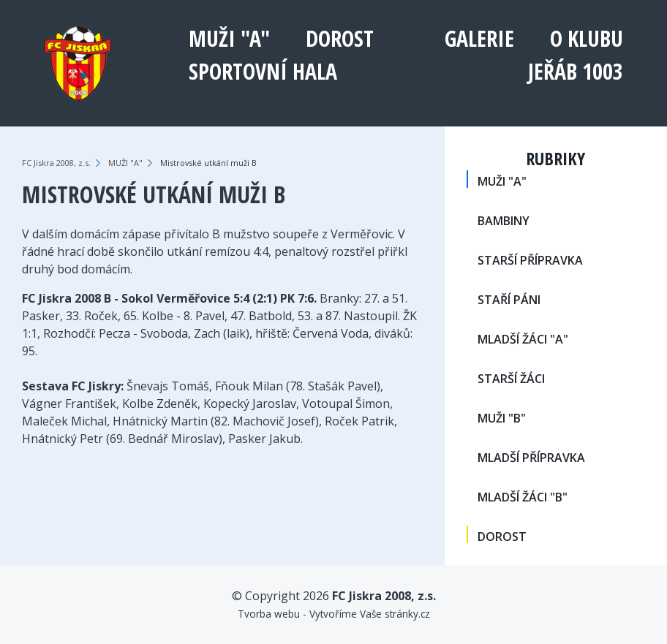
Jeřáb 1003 (576, 71)
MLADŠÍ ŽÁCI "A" (523, 339)
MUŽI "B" (502, 418)
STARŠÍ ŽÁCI (511, 379)
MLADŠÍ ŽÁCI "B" (523, 497)
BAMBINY (504, 221)
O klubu (587, 38)
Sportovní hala (263, 71)
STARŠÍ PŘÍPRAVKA (530, 260)
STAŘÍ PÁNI (509, 300)
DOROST (340, 38)
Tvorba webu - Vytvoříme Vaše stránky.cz (334, 614)
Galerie (479, 38)
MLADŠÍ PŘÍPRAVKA (531, 458)
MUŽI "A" (229, 38)
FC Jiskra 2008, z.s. (56, 163)
